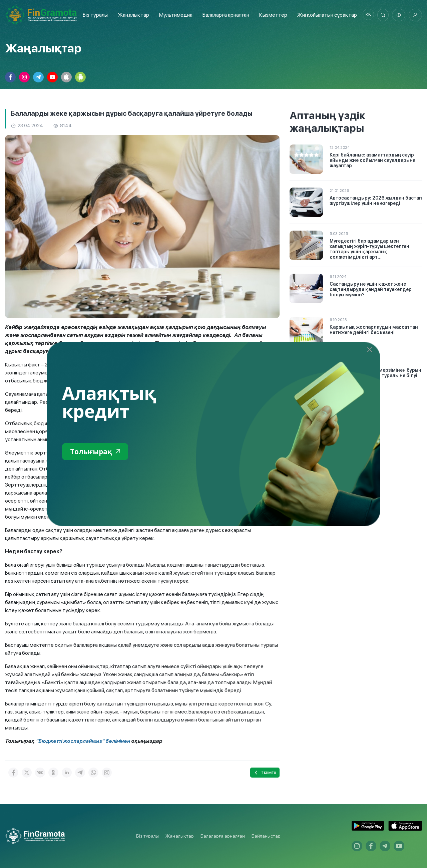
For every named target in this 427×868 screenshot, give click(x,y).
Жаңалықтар (131, 15)
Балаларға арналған (223, 836)
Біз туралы (93, 15)
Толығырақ (98, 452)
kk (365, 15)
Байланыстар (266, 836)
